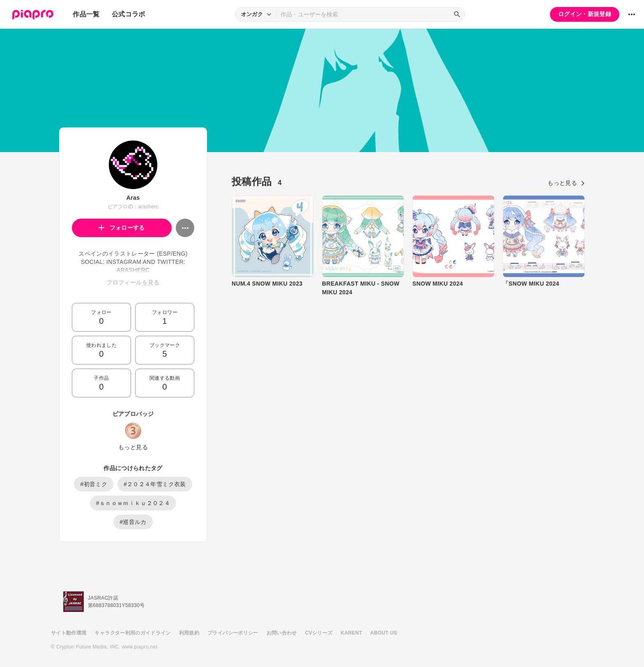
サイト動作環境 (69, 633)
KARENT (352, 633)
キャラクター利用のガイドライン (132, 633)
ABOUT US (384, 633)
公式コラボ (129, 14)
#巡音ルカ (133, 522)
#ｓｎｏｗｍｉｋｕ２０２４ (133, 503)
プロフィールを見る (133, 282)
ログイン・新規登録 (585, 14)
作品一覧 (86, 14)
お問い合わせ (282, 633)
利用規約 (189, 633)
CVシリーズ (319, 633)
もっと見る (133, 447)
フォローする (122, 228)
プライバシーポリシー (233, 633)
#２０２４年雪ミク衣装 (155, 484)
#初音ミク (94, 484)
